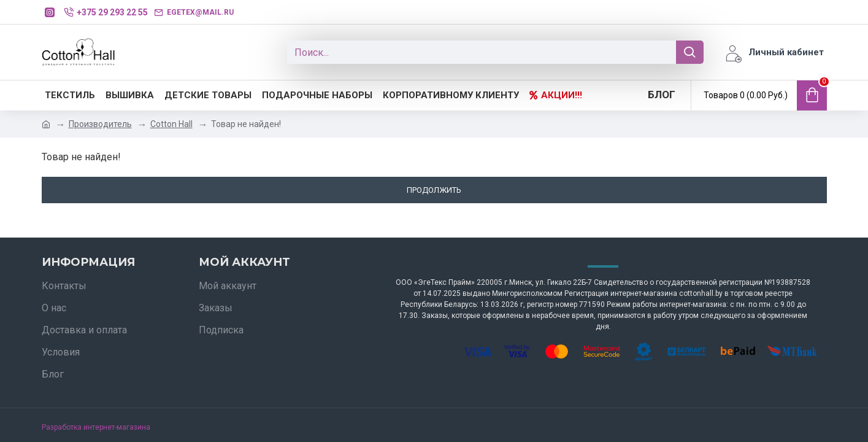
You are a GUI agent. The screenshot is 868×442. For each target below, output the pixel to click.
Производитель (100, 124)
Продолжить (434, 190)
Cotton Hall (171, 124)
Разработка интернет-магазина (96, 427)
